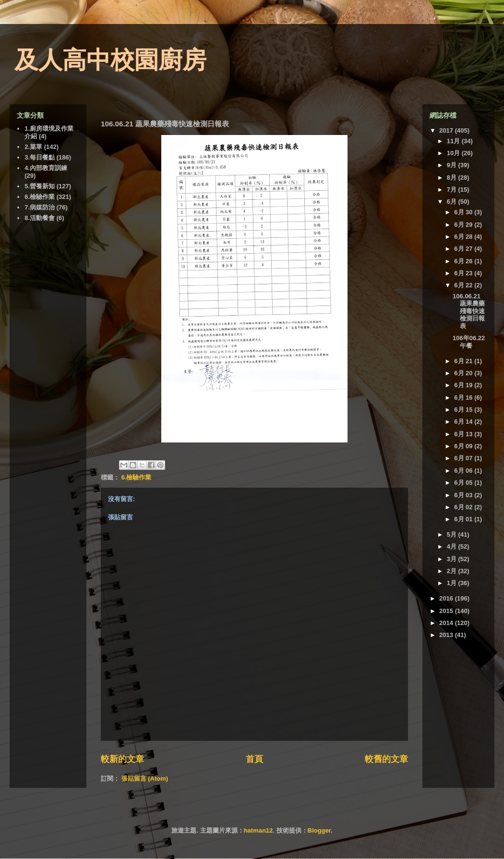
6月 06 (464, 471)
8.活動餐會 (40, 218)
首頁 (254, 759)
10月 (454, 153)
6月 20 (464, 373)
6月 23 (464, 273)
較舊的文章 (386, 759)
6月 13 (464, 434)
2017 (447, 130)
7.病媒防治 (40, 207)
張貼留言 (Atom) (145, 779)
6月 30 (464, 212)
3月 (453, 559)
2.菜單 (33, 147)
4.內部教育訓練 (46, 168)
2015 (447, 611)
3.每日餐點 (40, 157)
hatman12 (258, 830)
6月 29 (464, 225)
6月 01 (464, 519)
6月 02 (464, 507)
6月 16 (464, 398)
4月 (453, 546)
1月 (453, 583)
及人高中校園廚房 (110, 60)
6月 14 (464, 422)
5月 (453, 534)
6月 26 (464, 261)
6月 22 (464, 285)
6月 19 (464, 385)
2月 (453, 571)
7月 (453, 190)
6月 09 (464, 446)
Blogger (319, 830)
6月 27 (464, 249)
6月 (453, 202)
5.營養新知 (40, 186)
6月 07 (464, 458)
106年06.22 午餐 (469, 342)
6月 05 (464, 483)
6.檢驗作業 (137, 477)
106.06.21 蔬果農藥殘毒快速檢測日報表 (469, 311)
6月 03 (464, 495)
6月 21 (464, 361)
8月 (453, 178)
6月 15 (464, 410)
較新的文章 (122, 759)
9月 (453, 165)
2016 (447, 598)
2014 (447, 623)
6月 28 (464, 237)
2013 (447, 635)
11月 (454, 141)
